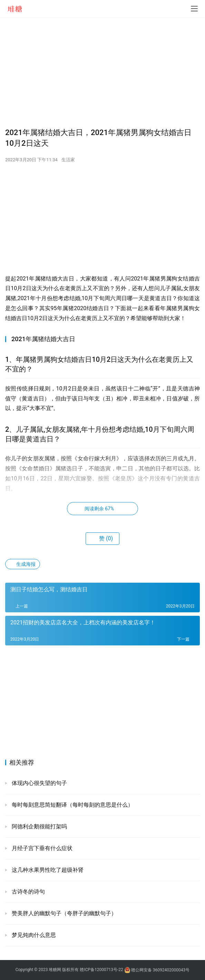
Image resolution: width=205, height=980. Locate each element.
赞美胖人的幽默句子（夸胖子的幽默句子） (64, 913)
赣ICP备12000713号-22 (101, 970)
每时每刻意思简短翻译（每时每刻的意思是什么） (72, 805)
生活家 (68, 160)
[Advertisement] (102, 72)
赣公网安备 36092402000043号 (157, 970)
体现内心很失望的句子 (39, 783)
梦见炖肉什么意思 (33, 935)
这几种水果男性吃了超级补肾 (47, 870)
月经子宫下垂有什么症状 (41, 848)
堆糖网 (55, 970)
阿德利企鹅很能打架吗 (39, 826)
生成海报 (23, 564)
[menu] (194, 9)
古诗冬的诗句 (28, 892)
